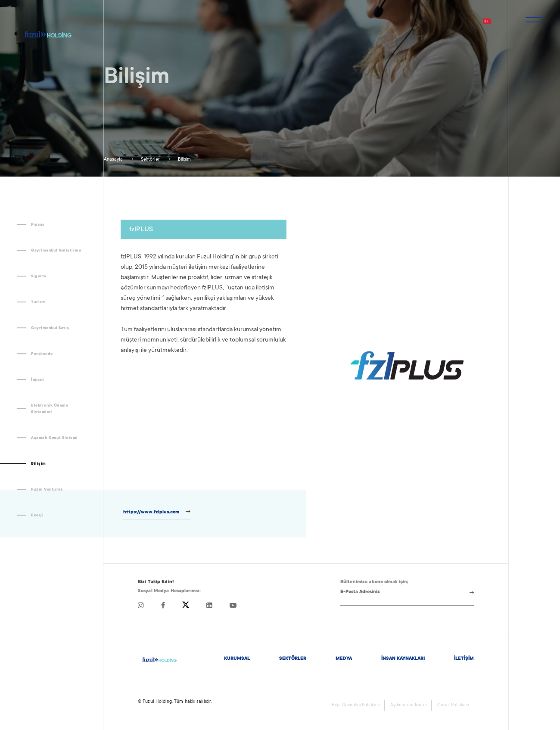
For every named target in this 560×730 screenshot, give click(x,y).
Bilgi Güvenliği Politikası (356, 705)
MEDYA (344, 659)
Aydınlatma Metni (408, 705)
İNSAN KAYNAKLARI (403, 659)
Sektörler (150, 160)
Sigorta (39, 276)
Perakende (42, 354)
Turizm (38, 302)
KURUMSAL (237, 659)
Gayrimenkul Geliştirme (56, 251)
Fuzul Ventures (47, 490)
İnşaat (37, 380)
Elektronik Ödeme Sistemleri (50, 409)
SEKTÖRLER (293, 659)
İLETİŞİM (464, 659)
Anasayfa (113, 160)
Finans (38, 225)
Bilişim (184, 160)
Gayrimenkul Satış (50, 328)
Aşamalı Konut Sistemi (54, 438)
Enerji (37, 516)
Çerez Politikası (453, 705)
